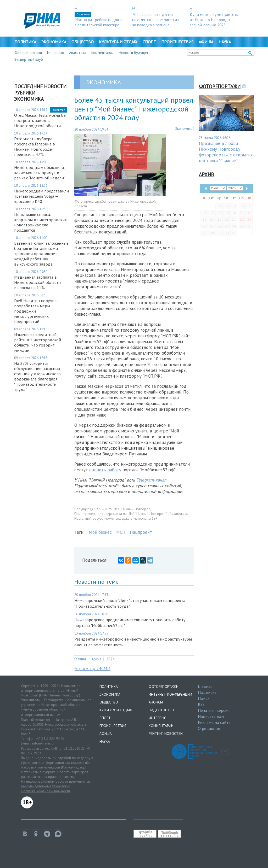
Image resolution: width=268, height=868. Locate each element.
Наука (225, 42)
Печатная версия (214, 710)
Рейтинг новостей (166, 734)
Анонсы (156, 702)
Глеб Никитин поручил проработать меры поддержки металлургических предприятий (35, 311)
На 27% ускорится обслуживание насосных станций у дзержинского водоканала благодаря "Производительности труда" (37, 376)
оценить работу (105, 470)
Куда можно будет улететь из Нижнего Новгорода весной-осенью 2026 (214, 20)
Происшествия (177, 42)
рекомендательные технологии (46, 786)
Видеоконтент (163, 710)
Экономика (54, 42)
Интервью (55, 53)
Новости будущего (135, 53)
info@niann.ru (43, 743)
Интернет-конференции (170, 694)
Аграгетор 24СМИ (93, 668)
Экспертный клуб (29, 59)
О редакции (209, 728)
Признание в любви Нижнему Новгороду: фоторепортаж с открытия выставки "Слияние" (226, 152)
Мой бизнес (100, 532)
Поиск (204, 698)
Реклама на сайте (214, 722)
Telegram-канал (151, 480)
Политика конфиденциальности (45, 791)
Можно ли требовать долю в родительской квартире (98, 22)
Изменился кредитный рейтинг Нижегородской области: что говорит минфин (38, 342)
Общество (83, 42)
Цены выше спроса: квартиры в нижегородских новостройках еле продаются (40, 222)
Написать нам (211, 716)
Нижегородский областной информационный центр (43, 712)
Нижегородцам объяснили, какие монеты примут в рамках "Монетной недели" (40, 173)
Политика (25, 42)
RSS (201, 704)
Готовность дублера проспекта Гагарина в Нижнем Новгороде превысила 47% (35, 146)
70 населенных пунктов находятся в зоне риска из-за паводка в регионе (156, 20)
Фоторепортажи (28, 53)
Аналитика (78, 53)
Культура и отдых (118, 42)
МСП (121, 532)
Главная (80, 659)
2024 (110, 659)
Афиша (206, 42)
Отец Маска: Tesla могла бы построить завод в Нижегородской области (40, 120)
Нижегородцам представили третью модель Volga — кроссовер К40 (41, 196)
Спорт (149, 42)
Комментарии (102, 53)
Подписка (207, 692)
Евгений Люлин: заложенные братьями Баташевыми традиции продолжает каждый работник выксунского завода (41, 254)
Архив (96, 659)
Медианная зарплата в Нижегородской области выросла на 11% (37, 282)
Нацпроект (141, 532)
